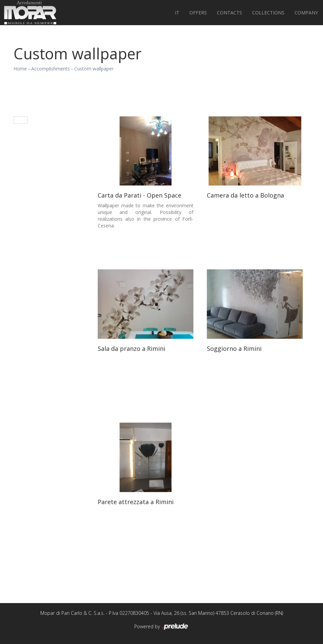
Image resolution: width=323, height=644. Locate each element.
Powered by (162, 627)
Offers (198, 13)
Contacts (229, 13)
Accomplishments (51, 69)
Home (20, 69)
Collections (268, 13)
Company (306, 13)
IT (177, 13)
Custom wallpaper (94, 69)
